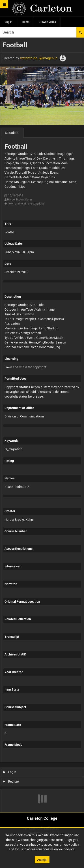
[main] (42, 425)
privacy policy (69, 844)
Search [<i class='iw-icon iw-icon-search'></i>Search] (80, 32)
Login (10, 772)
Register (11, 781)
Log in (9, 22)
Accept (42, 860)
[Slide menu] (4, 4)
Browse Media (47, 22)
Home (26, 22)
